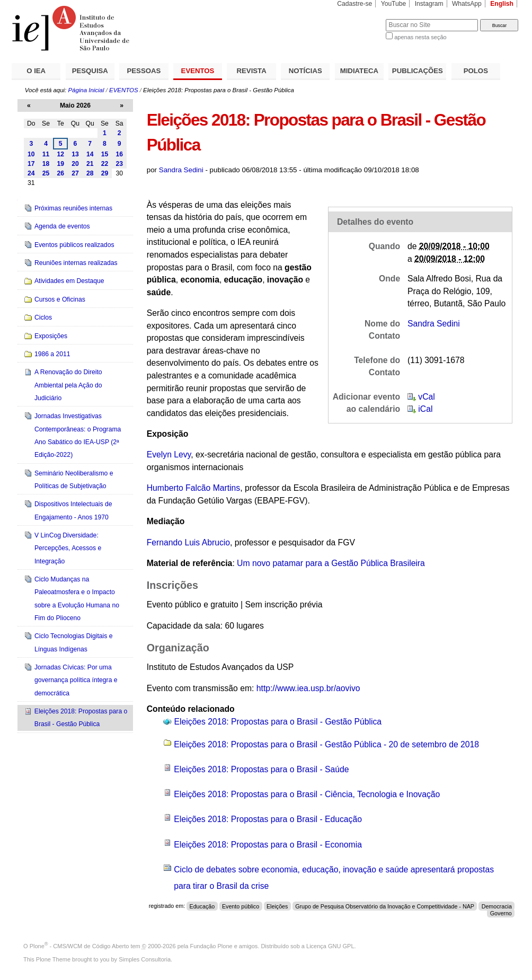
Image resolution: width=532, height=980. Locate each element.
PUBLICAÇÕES (418, 71)
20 (75, 164)
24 (31, 173)
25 (46, 173)
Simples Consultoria (145, 959)
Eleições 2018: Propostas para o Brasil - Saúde (261, 769)
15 (105, 154)
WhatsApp (467, 4)
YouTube (394, 4)
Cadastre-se (354, 4)
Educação (202, 906)
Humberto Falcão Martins (193, 488)
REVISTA (252, 71)
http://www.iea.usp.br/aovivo (308, 688)
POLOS (476, 71)
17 (31, 164)
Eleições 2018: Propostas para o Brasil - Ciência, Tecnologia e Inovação (307, 794)
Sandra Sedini (181, 170)
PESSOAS (144, 71)
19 (60, 164)
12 (60, 154)
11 (46, 154)
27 (75, 173)
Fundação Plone (211, 946)
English (502, 4)
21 (90, 164)
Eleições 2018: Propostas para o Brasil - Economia (268, 845)
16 (119, 154)
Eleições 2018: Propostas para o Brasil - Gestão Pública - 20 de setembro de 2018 (326, 744)
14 (90, 154)
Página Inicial (86, 90)
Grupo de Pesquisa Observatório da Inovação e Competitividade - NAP (385, 906)
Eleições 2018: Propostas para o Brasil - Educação (268, 819)
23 (119, 164)
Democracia (497, 906)
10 (31, 154)
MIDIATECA (359, 71)
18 (46, 164)
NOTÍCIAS (305, 71)
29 (105, 173)
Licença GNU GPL (330, 946)
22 (105, 164)
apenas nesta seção (420, 37)
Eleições (277, 906)
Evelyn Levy (169, 454)
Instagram (429, 4)
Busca (360, 19)
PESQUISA (90, 71)
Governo (501, 913)
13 (75, 154)
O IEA (36, 71)
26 (60, 173)
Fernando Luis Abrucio (188, 542)
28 (90, 173)
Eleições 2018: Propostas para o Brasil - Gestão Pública (278, 722)
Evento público (241, 906)
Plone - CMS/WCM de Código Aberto (79, 946)
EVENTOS (198, 71)
